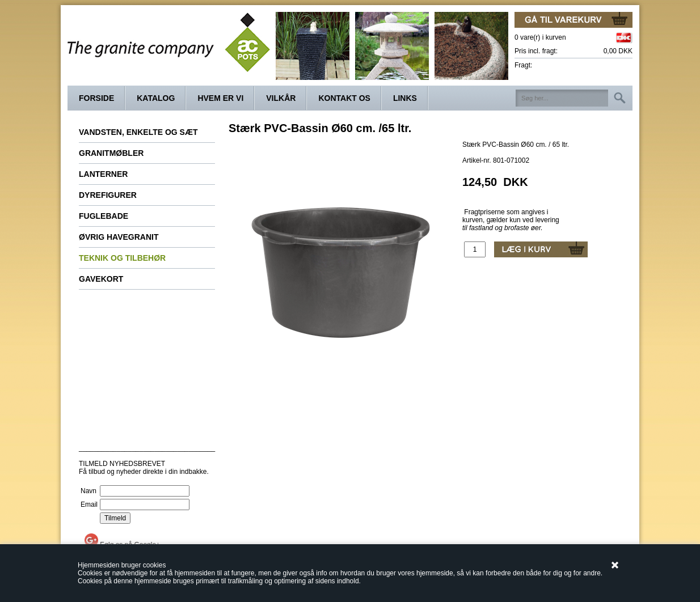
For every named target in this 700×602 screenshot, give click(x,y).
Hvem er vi (220, 98)
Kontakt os (344, 98)
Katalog (156, 98)
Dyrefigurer (108, 195)
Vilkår (281, 98)
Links (405, 98)
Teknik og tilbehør (122, 258)
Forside (96, 98)
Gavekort (101, 279)
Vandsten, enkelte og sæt (138, 132)
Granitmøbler (111, 153)
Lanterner (103, 174)
